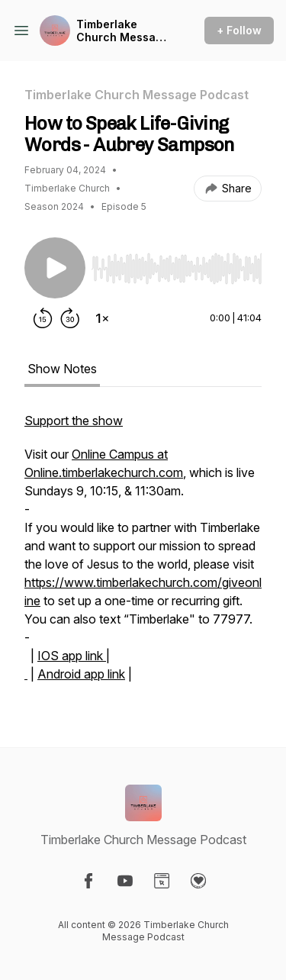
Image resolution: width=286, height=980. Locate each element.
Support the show (74, 421)
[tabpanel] (143, 555)
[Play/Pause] (55, 268)
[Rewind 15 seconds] (43, 318)
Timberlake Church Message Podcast (123, 31)
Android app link (81, 674)
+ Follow (239, 30)
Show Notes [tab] (62, 369)
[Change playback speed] (102, 318)
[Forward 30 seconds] (70, 318)
